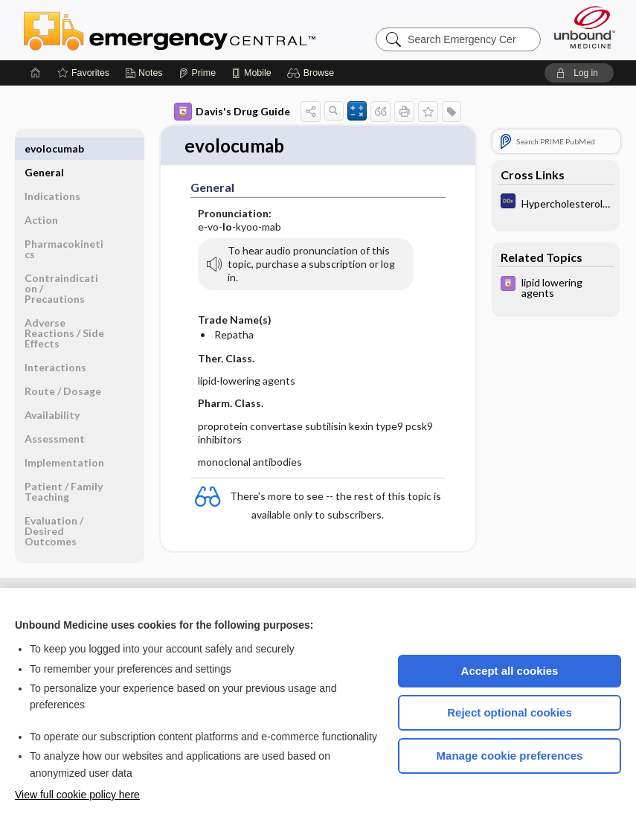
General (44, 148)
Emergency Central (208, 30)
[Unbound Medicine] (585, 27)
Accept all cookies (510, 671)
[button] (313, 73)
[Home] (36, 73)
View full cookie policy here (77, 795)
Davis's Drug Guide (232, 112)
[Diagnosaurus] (556, 203)
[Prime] (197, 73)
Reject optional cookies (510, 712)
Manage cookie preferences (510, 756)
